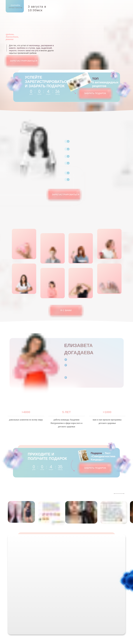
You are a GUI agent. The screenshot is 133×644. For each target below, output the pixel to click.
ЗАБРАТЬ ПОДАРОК (95, 93)
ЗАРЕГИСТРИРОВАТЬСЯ (24, 61)
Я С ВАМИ (66, 310)
